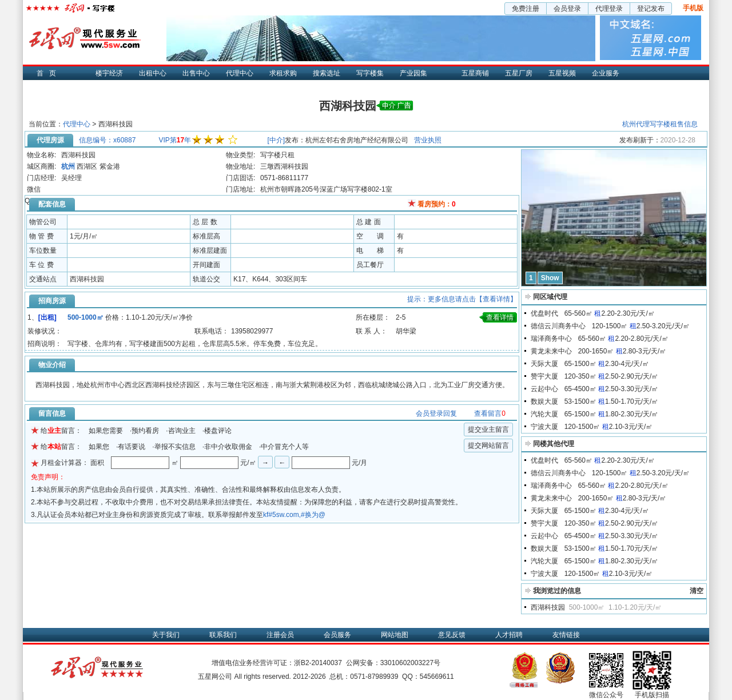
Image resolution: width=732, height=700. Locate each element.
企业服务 (606, 73)
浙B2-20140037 (318, 663)
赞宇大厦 (544, 376)
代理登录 (609, 9)
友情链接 (566, 635)
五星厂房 (519, 73)
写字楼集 (370, 73)
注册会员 (280, 635)
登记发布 (651, 9)
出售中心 (196, 73)
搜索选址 (327, 73)
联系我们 (223, 635)
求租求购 (283, 73)
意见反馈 (452, 635)
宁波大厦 (544, 427)
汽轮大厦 (544, 414)
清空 (697, 591)
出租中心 (153, 73)
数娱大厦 (544, 401)
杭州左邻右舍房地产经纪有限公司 (357, 140)
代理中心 (240, 73)
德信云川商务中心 (558, 326)
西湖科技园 (548, 607)
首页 (49, 73)
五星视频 (562, 73)
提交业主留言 (488, 429)
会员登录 (567, 9)
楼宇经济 (109, 73)
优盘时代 (544, 313)
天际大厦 (544, 364)
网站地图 (395, 635)
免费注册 (526, 9)
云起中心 (544, 389)
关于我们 (166, 635)
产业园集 (413, 73)
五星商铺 (475, 73)
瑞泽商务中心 (551, 339)
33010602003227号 (410, 663)
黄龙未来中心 (551, 351)
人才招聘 (509, 635)
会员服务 (337, 635)
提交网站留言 (488, 446)
